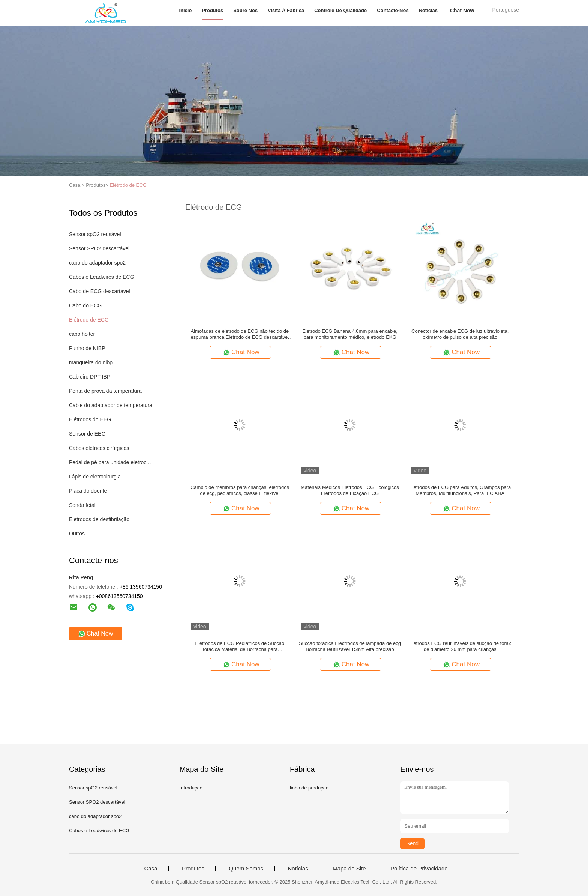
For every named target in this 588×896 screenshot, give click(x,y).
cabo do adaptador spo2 (97, 263)
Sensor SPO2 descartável (99, 248)
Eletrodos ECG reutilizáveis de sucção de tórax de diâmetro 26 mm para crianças (460, 646)
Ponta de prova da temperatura (105, 391)
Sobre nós (245, 10)
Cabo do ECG (85, 305)
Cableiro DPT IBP (90, 377)
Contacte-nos (393, 10)
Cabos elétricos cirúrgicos (99, 448)
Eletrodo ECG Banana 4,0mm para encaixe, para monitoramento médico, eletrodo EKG (350, 334)
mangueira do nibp (91, 362)
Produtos (212, 10)
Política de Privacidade (419, 869)
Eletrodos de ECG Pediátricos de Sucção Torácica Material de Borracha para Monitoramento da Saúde (240, 646)
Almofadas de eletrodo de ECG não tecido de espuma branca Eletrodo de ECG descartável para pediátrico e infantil (240, 334)
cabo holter (82, 334)
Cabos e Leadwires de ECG (102, 277)
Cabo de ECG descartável (100, 291)
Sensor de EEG (87, 434)
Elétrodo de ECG (128, 185)
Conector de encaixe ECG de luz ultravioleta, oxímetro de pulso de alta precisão (460, 334)
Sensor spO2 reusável (95, 234)
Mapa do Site (349, 869)
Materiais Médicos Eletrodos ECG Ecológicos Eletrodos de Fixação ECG (350, 490)
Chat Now (462, 11)
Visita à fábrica (286, 10)
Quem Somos (246, 869)
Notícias (428, 10)
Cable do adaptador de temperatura (111, 405)
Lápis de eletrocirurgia (95, 477)
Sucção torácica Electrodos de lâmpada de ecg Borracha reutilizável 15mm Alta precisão (350, 646)
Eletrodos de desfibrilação (99, 519)
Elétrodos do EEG (90, 419)
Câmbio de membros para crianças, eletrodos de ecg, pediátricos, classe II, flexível (240, 490)
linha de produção (309, 788)
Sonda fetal (82, 505)
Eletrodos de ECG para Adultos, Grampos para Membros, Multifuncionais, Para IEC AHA (460, 490)
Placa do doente (88, 491)
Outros (77, 534)
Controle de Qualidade (340, 10)
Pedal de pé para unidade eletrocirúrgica (112, 462)
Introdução (191, 788)
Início (185, 10)
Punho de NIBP (87, 348)
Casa (151, 869)
